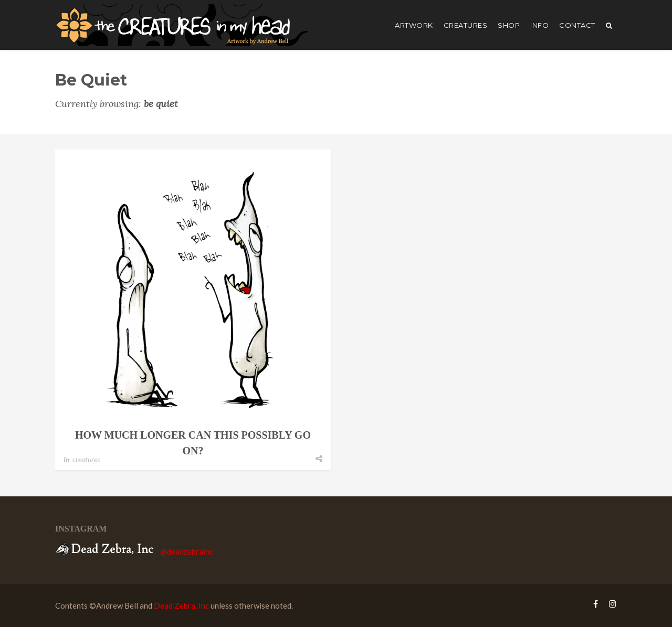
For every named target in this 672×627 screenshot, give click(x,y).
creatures (466, 25)
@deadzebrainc (187, 551)
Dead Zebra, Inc (181, 605)
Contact (577, 25)
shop (509, 25)
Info (539, 25)
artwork (414, 25)
